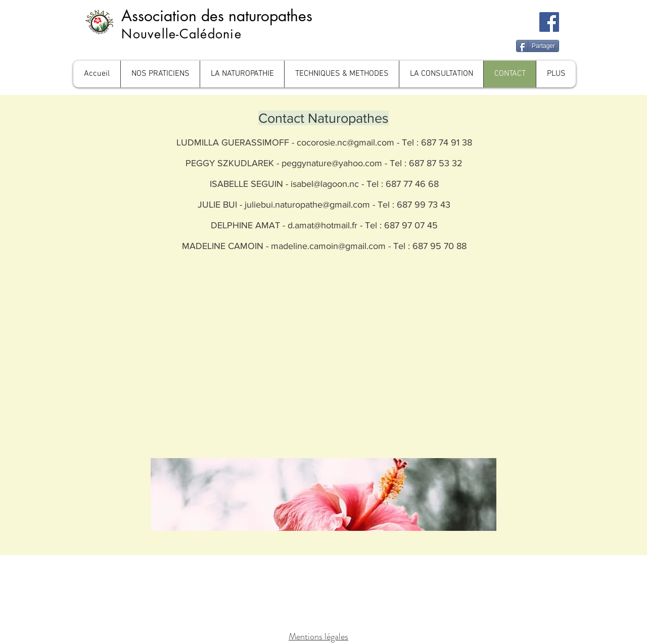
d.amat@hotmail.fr (322, 225)
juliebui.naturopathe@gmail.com (307, 205)
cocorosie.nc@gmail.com (345, 142)
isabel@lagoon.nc (325, 184)
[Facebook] (549, 22)
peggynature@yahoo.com (332, 163)
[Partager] (538, 46)
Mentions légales (318, 636)
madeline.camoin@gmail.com (328, 246)
